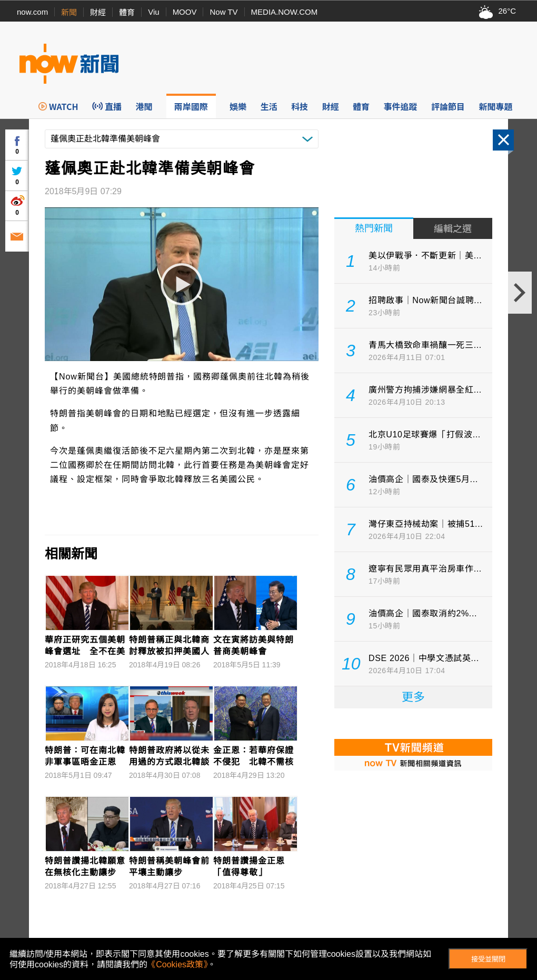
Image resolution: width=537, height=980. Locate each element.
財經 (98, 12)
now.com (32, 12)
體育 (127, 12)
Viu (153, 12)
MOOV (185, 12)
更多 (413, 697)
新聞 (69, 12)
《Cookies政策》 (177, 964)
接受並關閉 (488, 959)
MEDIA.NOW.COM (285, 12)
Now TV (223, 12)
